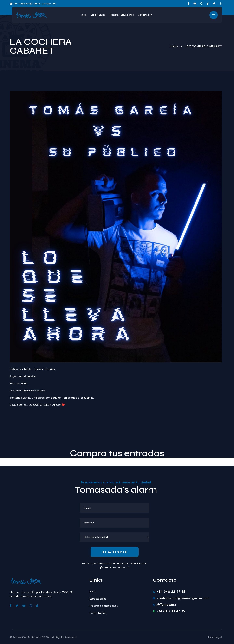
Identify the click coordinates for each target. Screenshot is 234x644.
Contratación (98, 613)
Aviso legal (215, 637)
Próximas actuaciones (104, 606)
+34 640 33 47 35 (169, 592)
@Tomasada (164, 605)
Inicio (174, 46)
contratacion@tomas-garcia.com (33, 4)
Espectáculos (98, 599)
